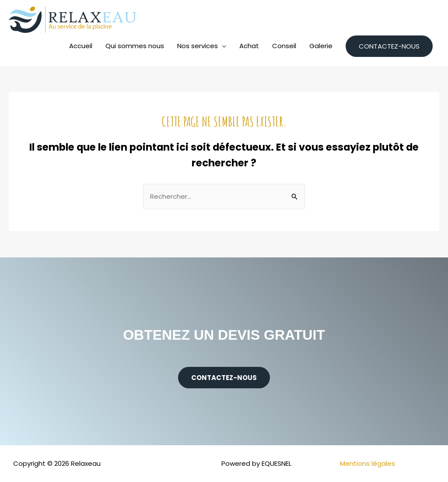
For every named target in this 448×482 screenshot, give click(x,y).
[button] (224, 378)
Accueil (81, 46)
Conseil (284, 46)
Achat (249, 46)
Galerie (321, 46)
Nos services (198, 46)
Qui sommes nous (135, 46)
